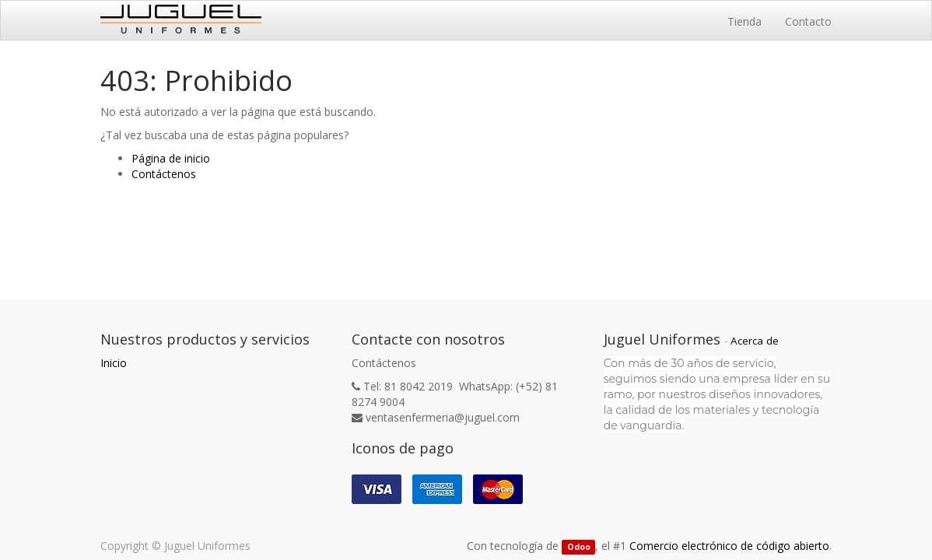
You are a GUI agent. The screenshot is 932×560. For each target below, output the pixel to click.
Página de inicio (171, 158)
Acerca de (755, 341)
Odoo (579, 547)
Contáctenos (164, 174)
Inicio (114, 363)
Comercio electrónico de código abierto (729, 546)
